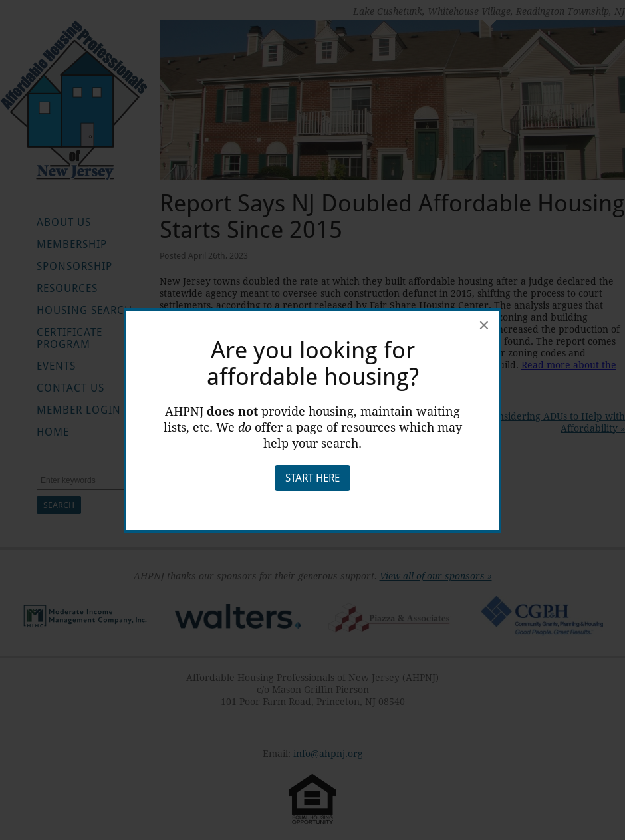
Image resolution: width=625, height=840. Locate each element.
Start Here (312, 478)
